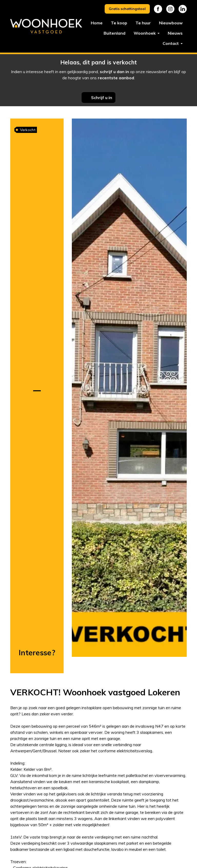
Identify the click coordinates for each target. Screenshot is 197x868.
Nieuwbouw (171, 23)
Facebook (158, 9)
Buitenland (115, 33)
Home (97, 23)
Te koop (119, 23)
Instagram (170, 9)
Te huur (143, 23)
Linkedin (183, 9)
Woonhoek (145, 33)
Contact (171, 43)
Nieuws (175, 33)
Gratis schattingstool (127, 9)
